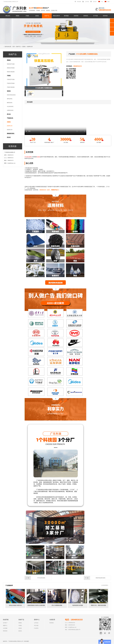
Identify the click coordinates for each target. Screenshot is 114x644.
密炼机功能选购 (11, 72)
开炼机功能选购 (11, 87)
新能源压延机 (11, 134)
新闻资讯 (86, 16)
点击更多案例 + (105, 585)
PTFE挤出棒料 (28, 157)
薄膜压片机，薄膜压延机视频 (98, 605)
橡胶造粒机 (10, 103)
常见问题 (36, 626)
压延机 (24, 47)
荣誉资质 (5, 631)
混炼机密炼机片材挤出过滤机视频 (36, 605)
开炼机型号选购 (11, 79)
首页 (14, 47)
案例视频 (66, 16)
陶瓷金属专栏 (57, 16)
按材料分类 (30, 47)
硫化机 (20, 631)
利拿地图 (79, 2)
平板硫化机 (10, 118)
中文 (102, 2)
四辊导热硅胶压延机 (101, 578)
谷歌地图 (26, 641)
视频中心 (5, 626)
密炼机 (18, 16)
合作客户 (95, 2)
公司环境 (87, 2)
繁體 (108, 2)
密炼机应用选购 (11, 68)
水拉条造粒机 (10, 106)
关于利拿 (95, 16)
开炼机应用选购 (11, 83)
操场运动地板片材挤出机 (15, 605)
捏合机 (9, 137)
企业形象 (5, 628)
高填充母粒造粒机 (11, 95)
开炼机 (27, 16)
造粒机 (37, 16)
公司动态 (36, 623)
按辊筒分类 (10, 130)
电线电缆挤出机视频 (78, 605)
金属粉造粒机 (10, 110)
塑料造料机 (10, 99)
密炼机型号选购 (11, 64)
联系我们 (52, 623)
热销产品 (47, 16)
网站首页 (8, 16)
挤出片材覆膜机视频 (57, 605)
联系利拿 (105, 16)
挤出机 (9, 114)
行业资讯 (36, 628)
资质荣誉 (76, 16)
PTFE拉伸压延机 (41, 578)
